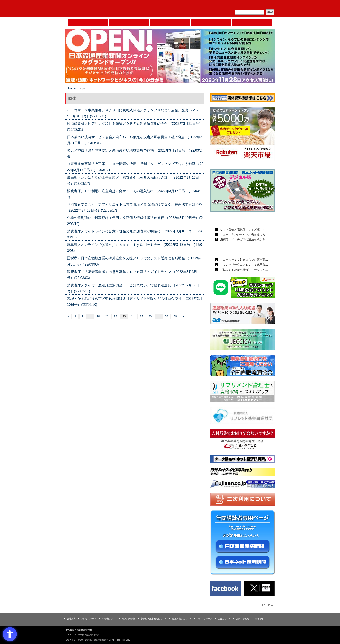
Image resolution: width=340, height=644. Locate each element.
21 (107, 316)
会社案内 (71, 619)
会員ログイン (265, 6)
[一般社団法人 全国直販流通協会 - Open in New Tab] (243, 367)
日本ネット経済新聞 (211, 23)
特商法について (109, 619)
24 (133, 316)
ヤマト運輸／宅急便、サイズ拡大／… (244, 230)
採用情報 (259, 619)
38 (167, 316)
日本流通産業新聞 (170, 23)
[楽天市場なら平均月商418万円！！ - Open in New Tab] (243, 135)
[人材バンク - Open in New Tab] (243, 440)
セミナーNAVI (129, 23)
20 (98, 316)
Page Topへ (266, 604)
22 (115, 316)
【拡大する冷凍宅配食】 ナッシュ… (244, 270)
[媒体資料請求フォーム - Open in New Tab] (243, 99)
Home (88, 23)
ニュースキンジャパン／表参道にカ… (244, 234)
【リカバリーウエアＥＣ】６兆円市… (244, 265)
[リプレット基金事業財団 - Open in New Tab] (243, 416)
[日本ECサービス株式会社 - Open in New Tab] (243, 288)
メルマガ (224, 6)
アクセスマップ (89, 619)
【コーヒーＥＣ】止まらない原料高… (244, 260)
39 (175, 316)
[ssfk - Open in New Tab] (243, 393)
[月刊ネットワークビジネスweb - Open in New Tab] (243, 473)
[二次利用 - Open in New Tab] (243, 500)
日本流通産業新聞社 (96, 9)
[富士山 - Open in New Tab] (243, 485)
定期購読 (245, 6)
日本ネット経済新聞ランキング (237, 250)
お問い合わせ (243, 619)
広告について (224, 619)
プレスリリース (205, 619)
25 (141, 316)
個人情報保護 (129, 619)
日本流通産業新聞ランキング (235, 219)
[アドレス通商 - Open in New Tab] (243, 314)
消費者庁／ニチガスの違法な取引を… (244, 239)
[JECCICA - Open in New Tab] (243, 340)
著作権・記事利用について (154, 619)
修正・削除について (182, 619)
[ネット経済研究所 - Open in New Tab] (243, 460)
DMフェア (252, 23)
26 (150, 316)
